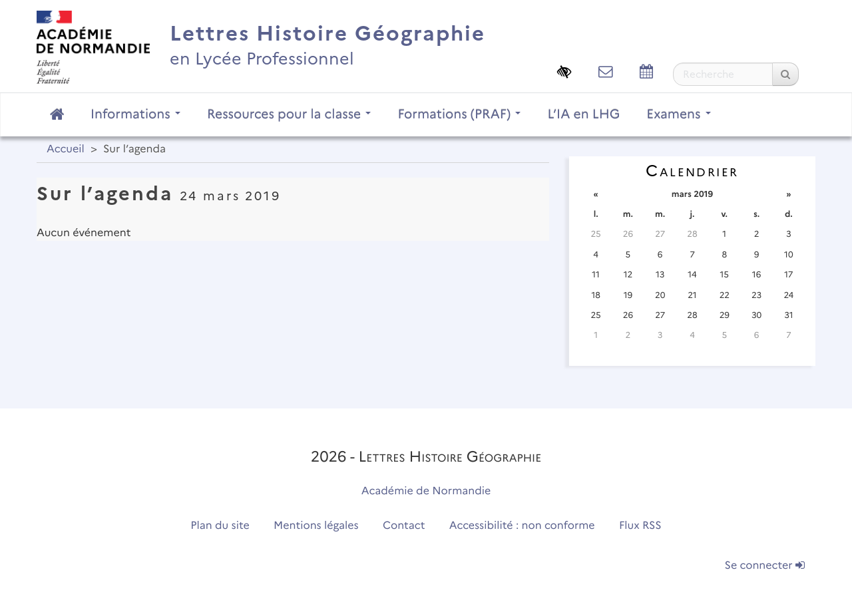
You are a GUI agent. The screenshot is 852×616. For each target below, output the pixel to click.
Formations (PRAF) (459, 114)
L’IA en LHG (583, 114)
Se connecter (765, 566)
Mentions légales (316, 526)
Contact (404, 526)
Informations (135, 114)
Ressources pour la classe (289, 114)
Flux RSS (640, 526)
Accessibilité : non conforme (522, 526)
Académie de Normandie (426, 491)
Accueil (66, 149)
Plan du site (220, 526)
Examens (678, 114)
